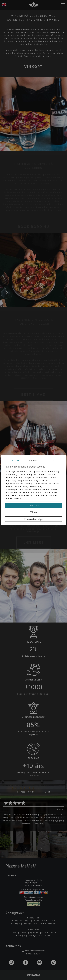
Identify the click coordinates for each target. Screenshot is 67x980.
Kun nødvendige (34, 519)
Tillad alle (33, 506)
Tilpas (33, 512)
